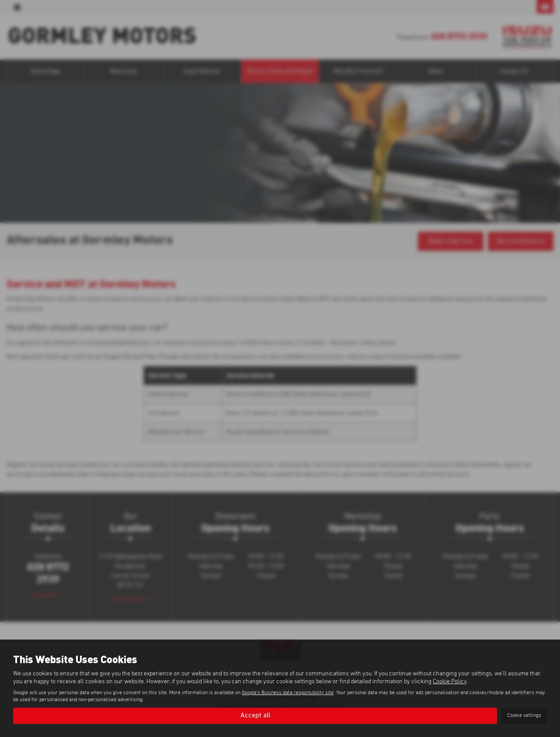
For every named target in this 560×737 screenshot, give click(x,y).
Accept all (255, 716)
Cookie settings (524, 716)
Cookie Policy (450, 681)
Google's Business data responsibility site (288, 693)
